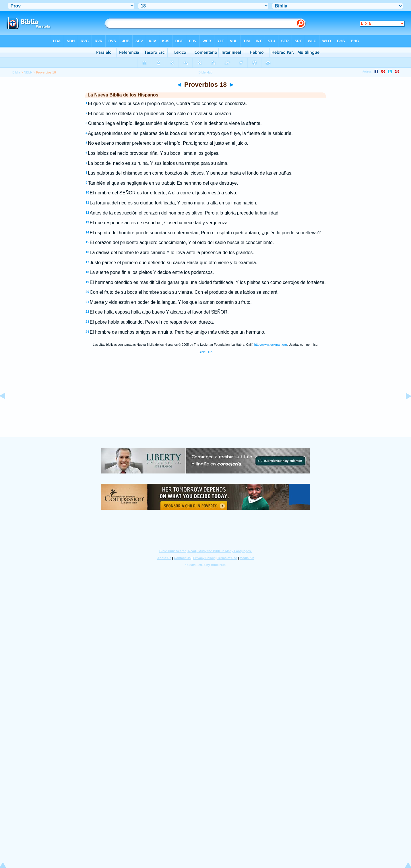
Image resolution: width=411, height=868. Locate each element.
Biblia (16, 72)
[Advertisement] (205, 402)
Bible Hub (205, 352)
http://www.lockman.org (271, 345)
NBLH (28, 72)
